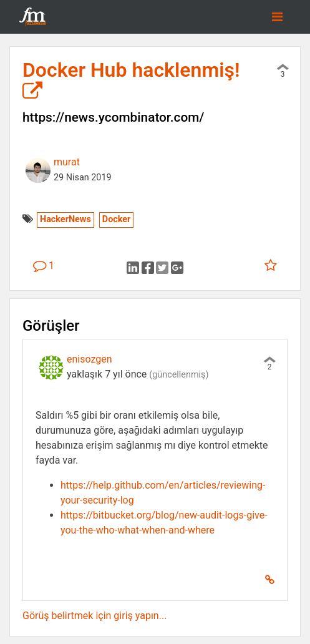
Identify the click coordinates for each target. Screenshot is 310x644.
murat (67, 162)
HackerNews (65, 219)
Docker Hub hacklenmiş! (131, 80)
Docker (117, 219)
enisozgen (90, 359)
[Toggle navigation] (277, 17)
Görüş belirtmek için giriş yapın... (94, 616)
